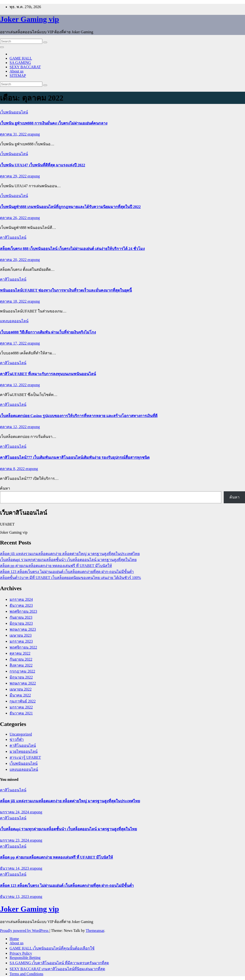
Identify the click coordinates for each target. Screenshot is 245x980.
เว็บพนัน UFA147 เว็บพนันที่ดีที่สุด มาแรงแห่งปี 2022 (43, 165)
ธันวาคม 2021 (21, 713)
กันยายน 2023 (21, 617)
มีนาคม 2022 (20, 695)
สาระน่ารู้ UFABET (25, 757)
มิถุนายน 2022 (21, 677)
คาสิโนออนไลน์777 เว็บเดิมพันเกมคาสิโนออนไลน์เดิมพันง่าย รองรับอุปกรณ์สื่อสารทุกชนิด (75, 457)
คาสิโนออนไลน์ (13, 237)
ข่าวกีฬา (17, 739)
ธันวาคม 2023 (21, 605)
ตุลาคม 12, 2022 (14, 385)
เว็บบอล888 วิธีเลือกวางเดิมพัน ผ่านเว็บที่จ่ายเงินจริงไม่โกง (48, 332)
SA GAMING (20, 63)
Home (14, 939)
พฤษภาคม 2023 (23, 629)
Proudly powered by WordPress (25, 931)
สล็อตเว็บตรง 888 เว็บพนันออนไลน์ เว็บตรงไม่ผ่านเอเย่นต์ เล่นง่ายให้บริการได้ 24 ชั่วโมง (72, 249)
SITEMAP (18, 76)
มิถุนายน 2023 (21, 623)
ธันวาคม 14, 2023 (15, 868)
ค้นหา (5, 488)
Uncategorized (21, 734)
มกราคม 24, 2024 (15, 812)
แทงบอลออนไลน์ (14, 321)
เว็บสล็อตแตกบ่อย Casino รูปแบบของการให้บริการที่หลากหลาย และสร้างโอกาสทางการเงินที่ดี (79, 416)
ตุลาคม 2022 (20, 653)
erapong (34, 134)
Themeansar (95, 931)
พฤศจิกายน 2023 (23, 611)
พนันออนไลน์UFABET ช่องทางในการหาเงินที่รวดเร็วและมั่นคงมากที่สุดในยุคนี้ (66, 290)
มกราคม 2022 (21, 707)
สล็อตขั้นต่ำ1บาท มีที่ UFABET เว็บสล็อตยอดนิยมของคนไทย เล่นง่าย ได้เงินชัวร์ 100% (70, 578)
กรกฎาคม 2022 (22, 671)
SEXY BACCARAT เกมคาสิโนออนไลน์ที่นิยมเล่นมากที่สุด (57, 969)
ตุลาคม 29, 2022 (14, 176)
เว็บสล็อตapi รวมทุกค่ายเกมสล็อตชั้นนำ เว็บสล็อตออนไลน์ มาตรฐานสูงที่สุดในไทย (68, 560)
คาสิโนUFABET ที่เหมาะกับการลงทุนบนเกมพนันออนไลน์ (48, 374)
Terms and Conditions (26, 974)
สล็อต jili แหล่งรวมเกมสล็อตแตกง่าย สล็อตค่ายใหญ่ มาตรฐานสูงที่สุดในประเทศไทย (70, 554)
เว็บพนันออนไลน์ (14, 112)
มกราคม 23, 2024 (15, 840)
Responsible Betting (25, 958)
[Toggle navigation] (2, 47)
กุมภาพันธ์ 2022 (23, 701)
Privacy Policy (21, 953)
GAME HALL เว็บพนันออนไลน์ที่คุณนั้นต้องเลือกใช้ (52, 948)
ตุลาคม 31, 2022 (14, 134)
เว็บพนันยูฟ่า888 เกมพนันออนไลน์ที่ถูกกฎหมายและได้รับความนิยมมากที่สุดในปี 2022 (70, 207)
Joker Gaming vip (30, 19)
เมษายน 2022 (21, 689)
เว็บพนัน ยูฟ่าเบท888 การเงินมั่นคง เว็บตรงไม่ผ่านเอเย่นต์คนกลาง (54, 123)
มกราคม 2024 (21, 599)
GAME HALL (21, 58)
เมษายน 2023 (21, 635)
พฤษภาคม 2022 (23, 683)
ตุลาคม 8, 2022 (13, 469)
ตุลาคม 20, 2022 (14, 260)
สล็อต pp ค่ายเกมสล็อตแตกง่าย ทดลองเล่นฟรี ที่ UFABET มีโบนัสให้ (56, 566)
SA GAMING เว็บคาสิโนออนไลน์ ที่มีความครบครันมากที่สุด (59, 963)
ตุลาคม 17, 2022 (14, 343)
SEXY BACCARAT (25, 67)
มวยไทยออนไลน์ (24, 751)
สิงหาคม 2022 (21, 665)
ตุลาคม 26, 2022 (14, 218)
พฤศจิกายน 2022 (23, 647)
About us (17, 71)
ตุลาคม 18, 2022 (14, 301)
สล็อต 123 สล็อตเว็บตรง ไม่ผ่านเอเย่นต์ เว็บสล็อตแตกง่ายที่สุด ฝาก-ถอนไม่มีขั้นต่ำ (67, 572)
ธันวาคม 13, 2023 (15, 897)
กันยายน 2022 (21, 659)
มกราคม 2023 (21, 641)
